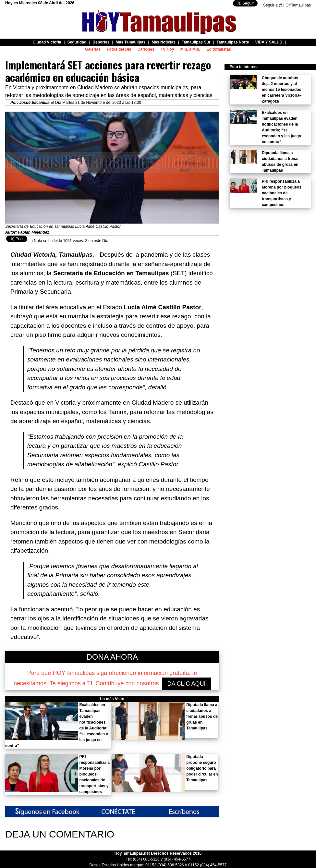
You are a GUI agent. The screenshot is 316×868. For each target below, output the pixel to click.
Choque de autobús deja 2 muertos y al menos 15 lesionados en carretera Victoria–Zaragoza (282, 90)
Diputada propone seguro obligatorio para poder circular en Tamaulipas (202, 768)
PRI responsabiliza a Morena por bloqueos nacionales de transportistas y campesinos (95, 774)
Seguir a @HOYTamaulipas (287, 5)
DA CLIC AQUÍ (187, 684)
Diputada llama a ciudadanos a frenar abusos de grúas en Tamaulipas (202, 716)
